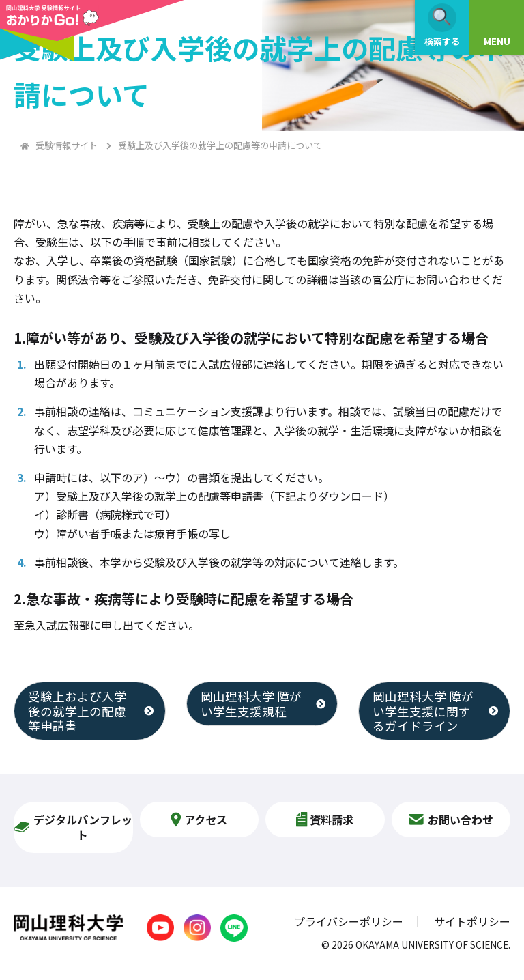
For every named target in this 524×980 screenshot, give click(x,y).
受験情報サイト (67, 145)
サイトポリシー (472, 921)
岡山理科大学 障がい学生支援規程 (251, 703)
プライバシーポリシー (349, 921)
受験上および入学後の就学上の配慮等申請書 (77, 711)
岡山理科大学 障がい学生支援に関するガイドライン (423, 711)
